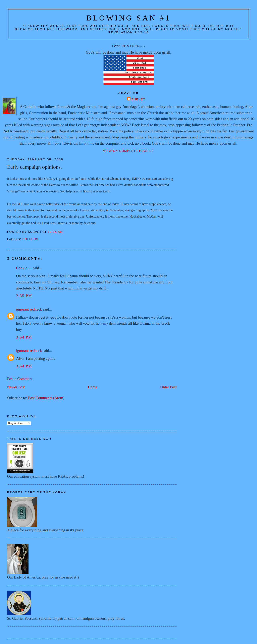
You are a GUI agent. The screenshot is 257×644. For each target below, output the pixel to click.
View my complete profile (128, 151)
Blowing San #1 (128, 18)
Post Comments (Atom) (46, 398)
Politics (30, 239)
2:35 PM (24, 296)
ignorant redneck (29, 309)
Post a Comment (20, 379)
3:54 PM (24, 337)
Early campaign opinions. (34, 167)
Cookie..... (24, 268)
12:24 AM (55, 232)
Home (93, 387)
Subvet (138, 99)
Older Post (168, 387)
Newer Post (16, 387)
